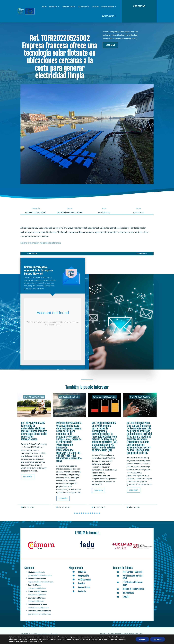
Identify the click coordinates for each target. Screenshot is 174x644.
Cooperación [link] (83, 7)
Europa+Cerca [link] (108, 16)
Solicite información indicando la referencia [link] (41, 245)
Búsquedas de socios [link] (104, 399)
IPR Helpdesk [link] (128, 595)
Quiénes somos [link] (69, 7)
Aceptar (142, 639)
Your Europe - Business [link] (132, 574)
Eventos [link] (95, 7)
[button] (75, 516)
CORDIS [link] (126, 599)
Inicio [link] (44, 7)
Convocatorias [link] (108, 7)
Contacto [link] (82, 594)
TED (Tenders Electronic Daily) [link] (133, 586)
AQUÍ (55, 642)
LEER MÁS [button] (110, 48)
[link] (32, 256)
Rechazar (157, 639)
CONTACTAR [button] (139, 6)
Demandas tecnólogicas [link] (140, 399)
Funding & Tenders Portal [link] (133, 591)
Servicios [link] (53, 7)
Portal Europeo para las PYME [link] (133, 580)
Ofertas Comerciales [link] (34, 399)
